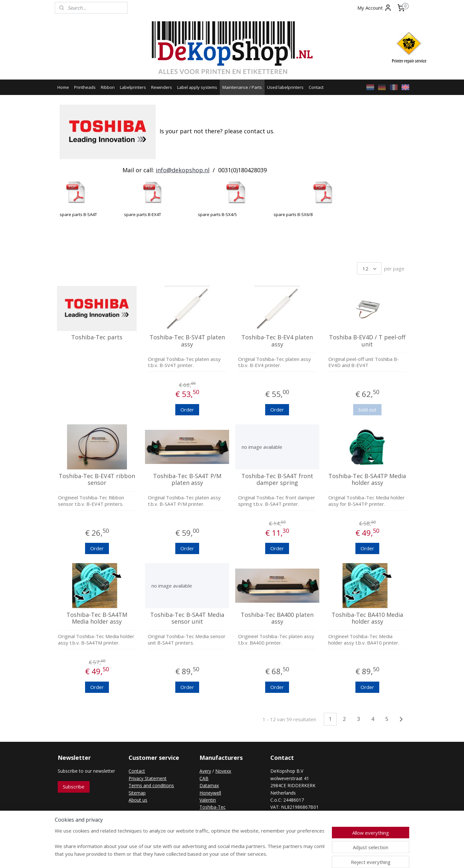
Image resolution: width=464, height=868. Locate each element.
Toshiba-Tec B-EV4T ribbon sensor (97, 480)
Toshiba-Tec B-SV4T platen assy (187, 341)
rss (221, 856)
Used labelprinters (285, 87)
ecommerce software (246, 856)
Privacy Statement (148, 778)
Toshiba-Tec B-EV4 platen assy (277, 341)
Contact (316, 87)
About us (138, 800)
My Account (375, 8)
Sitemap (137, 793)
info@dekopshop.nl (183, 170)
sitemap (207, 856)
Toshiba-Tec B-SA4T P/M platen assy (187, 480)
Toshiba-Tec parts (97, 337)
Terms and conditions (151, 785)
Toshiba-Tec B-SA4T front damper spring (277, 480)
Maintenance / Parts (242, 87)
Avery (205, 771)
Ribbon (108, 87)
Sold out (367, 410)
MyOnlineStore (303, 856)
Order (187, 410)
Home (63, 87)
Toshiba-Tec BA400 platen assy (277, 618)
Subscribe (74, 787)
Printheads (85, 87)
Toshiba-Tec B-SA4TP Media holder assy (367, 480)
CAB (204, 778)
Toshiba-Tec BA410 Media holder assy (367, 618)
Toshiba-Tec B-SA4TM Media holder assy (97, 618)
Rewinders (162, 87)
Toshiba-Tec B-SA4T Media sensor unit (187, 618)
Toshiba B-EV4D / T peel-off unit (367, 341)
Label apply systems (197, 87)
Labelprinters (133, 87)
